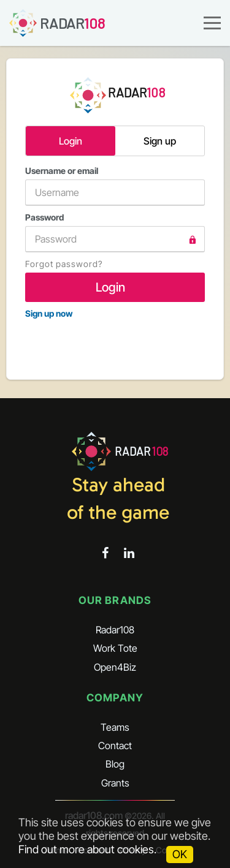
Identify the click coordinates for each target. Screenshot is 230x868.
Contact (115, 745)
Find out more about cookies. (87, 849)
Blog (115, 764)
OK (180, 854)
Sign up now (49, 313)
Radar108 (115, 630)
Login (71, 141)
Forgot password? (64, 264)
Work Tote (115, 648)
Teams (115, 727)
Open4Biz (115, 667)
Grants (115, 783)
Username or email (115, 186)
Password (115, 232)
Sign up (160, 141)
